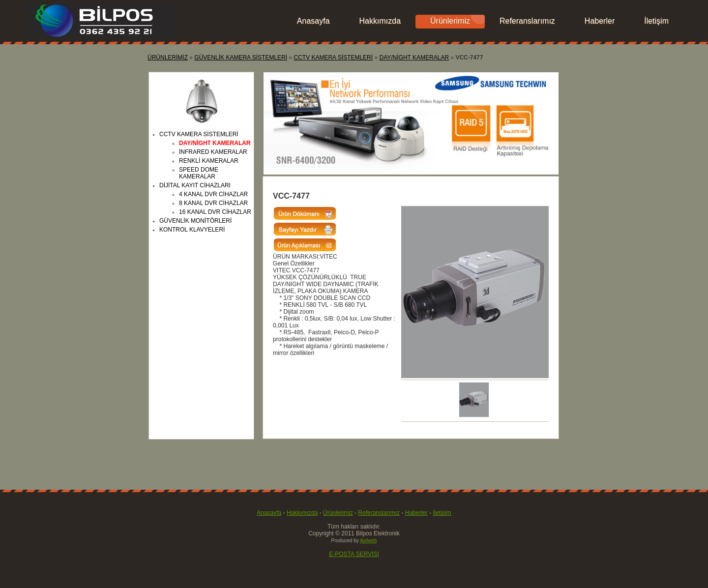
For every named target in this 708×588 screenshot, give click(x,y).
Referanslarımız (527, 21)
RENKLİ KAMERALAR (209, 161)
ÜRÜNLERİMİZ (168, 58)
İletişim (656, 21)
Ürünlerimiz (450, 21)
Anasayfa (313, 21)
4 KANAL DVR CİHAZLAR (213, 194)
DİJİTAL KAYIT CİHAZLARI (195, 185)
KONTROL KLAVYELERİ (192, 230)
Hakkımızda (380, 21)
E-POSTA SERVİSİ (354, 554)
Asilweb (368, 541)
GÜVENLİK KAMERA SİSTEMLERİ (241, 58)
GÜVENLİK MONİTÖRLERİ (195, 221)
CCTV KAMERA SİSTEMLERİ (333, 58)
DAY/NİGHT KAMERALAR (414, 58)
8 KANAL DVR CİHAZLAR (213, 203)
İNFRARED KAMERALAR (213, 152)
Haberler (600, 21)
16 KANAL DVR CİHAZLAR (215, 212)
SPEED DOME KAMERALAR (199, 173)
